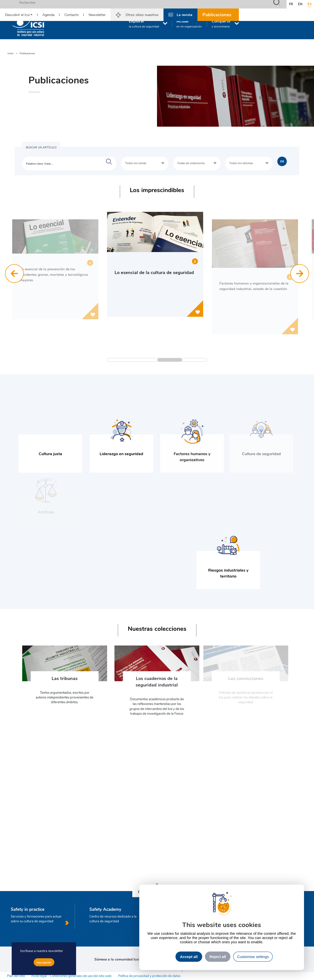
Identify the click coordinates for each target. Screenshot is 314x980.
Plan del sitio (16, 976)
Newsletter (97, 15)
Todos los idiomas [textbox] (241, 163)
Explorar (144, 23)
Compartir (221, 23)
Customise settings (253, 957)
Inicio (10, 53)
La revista (185, 14)
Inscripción (44, 962)
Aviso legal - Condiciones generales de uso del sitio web (71, 976)
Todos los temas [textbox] (136, 163)
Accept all (189, 957)
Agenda (48, 15)
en (300, 4)
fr (291, 4)
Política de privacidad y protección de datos (149, 976)
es (310, 4)
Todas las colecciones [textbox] (191, 163)
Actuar (189, 23)
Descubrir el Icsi (17, 15)
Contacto (72, 15)
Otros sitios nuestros (142, 15)
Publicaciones (217, 14)
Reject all (218, 957)
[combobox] (145, 163)
